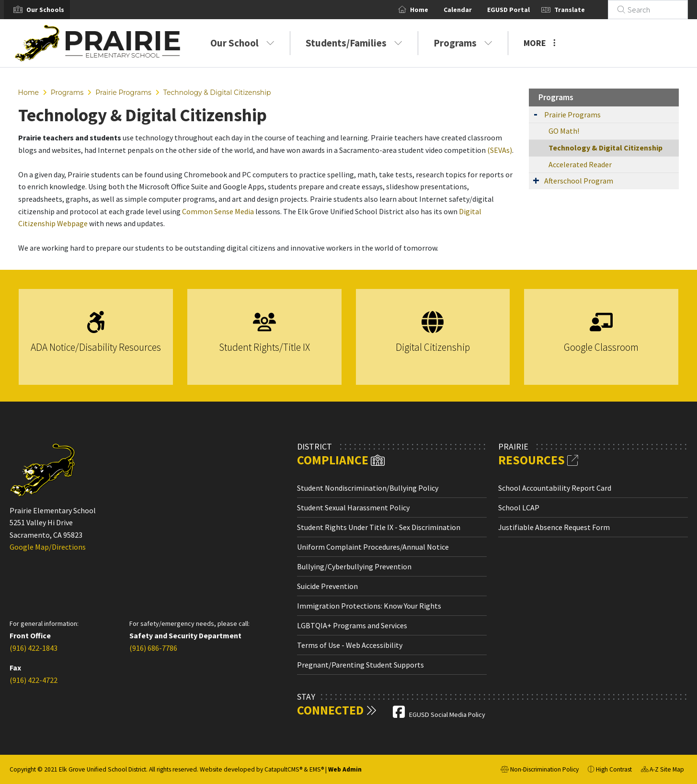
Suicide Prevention (327, 586)
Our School (242, 43)
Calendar (469, 10)
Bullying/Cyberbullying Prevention (354, 566)
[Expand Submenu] (536, 114)
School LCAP (519, 507)
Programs (463, 43)
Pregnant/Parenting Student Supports (360, 665)
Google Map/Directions (48, 547)
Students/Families (354, 43)
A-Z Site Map (663, 771)
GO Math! (564, 131)
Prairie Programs (123, 92)
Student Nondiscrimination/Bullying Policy (368, 488)
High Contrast (614, 769)
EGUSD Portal (520, 10)
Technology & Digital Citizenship (217, 92)
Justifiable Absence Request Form (554, 527)
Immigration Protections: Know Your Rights (369, 606)
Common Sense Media (218, 211)
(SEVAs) (500, 150)
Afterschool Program (579, 181)
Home (431, 10)
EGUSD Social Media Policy (447, 715)
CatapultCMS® (283, 769)
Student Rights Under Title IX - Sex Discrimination (379, 527)
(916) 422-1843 (34, 648)
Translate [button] (581, 10)
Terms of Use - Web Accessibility (350, 645)
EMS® (317, 769)
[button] (45, 10)
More (540, 43)
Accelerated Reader (580, 164)
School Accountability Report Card (555, 488)
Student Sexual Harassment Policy (353, 507)
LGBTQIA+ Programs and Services (352, 625)
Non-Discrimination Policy (540, 771)
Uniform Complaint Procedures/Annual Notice (373, 547)
